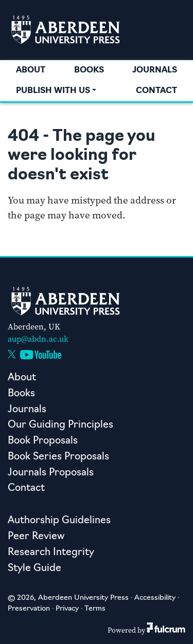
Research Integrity (51, 553)
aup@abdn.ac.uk (38, 339)
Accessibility (155, 598)
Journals (155, 70)
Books (89, 70)
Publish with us (53, 91)
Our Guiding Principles (60, 425)
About (31, 70)
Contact (156, 91)
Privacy (67, 609)
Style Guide (34, 569)
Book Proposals (43, 441)
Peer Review (36, 537)
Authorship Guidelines (59, 521)
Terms (95, 609)
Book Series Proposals (58, 457)
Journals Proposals (51, 473)
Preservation (29, 609)
